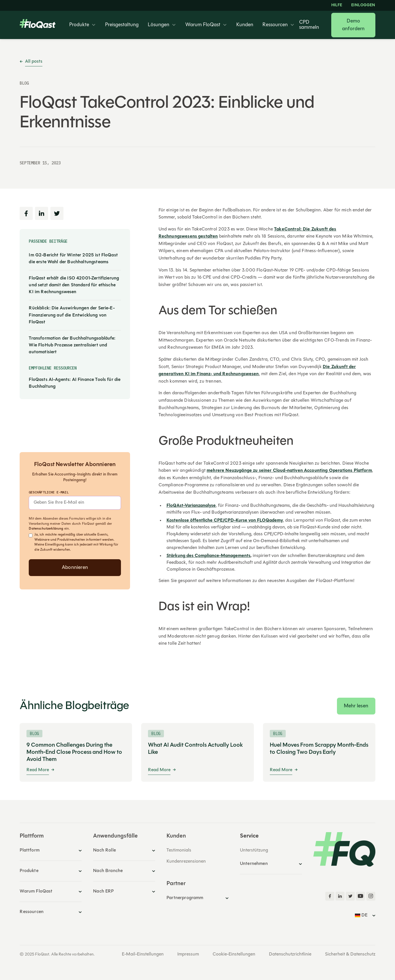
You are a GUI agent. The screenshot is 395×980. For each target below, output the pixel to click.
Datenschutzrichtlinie (290, 954)
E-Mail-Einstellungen (143, 954)
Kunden (245, 25)
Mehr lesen (356, 706)
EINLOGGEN (363, 5)
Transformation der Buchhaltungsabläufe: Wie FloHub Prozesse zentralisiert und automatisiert (72, 345)
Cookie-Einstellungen (234, 954)
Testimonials (179, 850)
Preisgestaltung (122, 25)
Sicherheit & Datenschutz (350, 954)
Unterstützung (254, 850)
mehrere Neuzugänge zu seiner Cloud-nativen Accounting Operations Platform (289, 471)
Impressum (188, 954)
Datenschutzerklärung (46, 529)
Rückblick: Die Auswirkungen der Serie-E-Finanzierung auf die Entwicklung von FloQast (72, 315)
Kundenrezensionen (186, 861)
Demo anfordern (353, 25)
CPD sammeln (309, 25)
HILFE (337, 5)
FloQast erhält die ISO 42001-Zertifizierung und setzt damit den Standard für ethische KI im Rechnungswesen (74, 285)
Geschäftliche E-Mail (49, 492)
